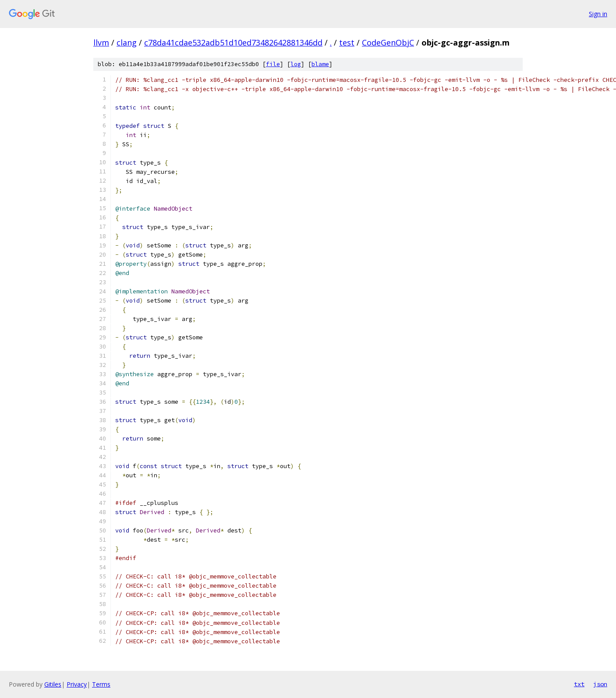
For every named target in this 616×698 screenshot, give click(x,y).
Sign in (598, 14)
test (347, 42)
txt (579, 684)
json (600, 684)
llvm (101, 42)
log (296, 64)
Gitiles (53, 684)
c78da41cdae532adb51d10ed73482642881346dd (233, 42)
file (273, 64)
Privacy (77, 684)
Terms (101, 684)
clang (127, 42)
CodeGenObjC (388, 42)
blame (320, 64)
